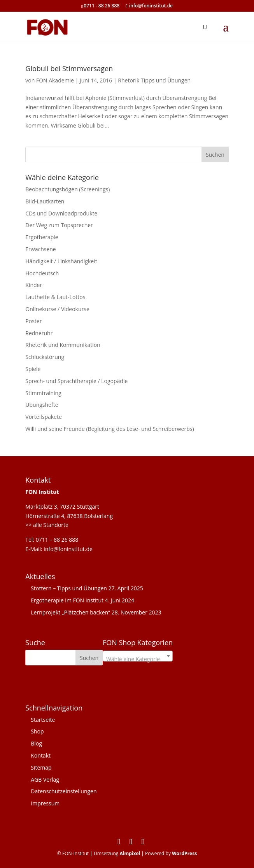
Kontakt (41, 755)
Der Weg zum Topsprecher (59, 225)
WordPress (184, 853)
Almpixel (130, 853)
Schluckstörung (45, 357)
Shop (37, 731)
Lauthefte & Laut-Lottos (55, 297)
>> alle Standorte (47, 525)
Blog (36, 743)
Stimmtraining (43, 393)
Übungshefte (42, 405)
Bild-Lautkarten (45, 201)
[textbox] (138, 659)
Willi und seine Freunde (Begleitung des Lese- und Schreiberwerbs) (109, 429)
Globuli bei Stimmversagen (69, 68)
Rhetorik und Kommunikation (63, 345)
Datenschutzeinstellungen (64, 791)
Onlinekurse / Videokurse (57, 309)
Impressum (45, 803)
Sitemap (41, 767)
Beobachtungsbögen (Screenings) (67, 189)
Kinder (34, 285)
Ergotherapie (42, 237)
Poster (33, 321)
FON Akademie (55, 80)
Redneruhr (39, 333)
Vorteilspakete (44, 417)
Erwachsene (40, 249)
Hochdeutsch (42, 273)
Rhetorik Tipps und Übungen (154, 80)
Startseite (43, 720)
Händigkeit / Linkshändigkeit (61, 261)
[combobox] (138, 656)
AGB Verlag (45, 780)
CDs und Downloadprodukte (61, 213)
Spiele (33, 369)
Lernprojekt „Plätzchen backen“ (70, 612)
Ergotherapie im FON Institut (67, 600)
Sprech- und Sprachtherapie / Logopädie (76, 381)
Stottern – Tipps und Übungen (69, 588)
